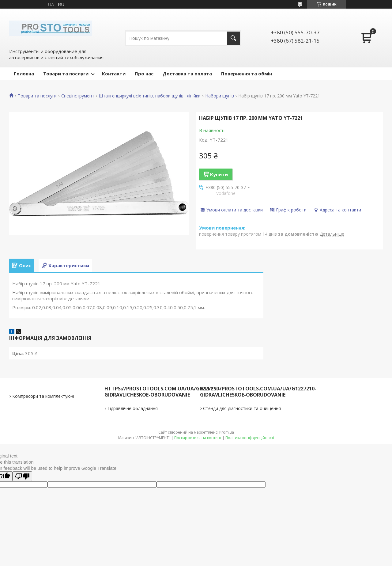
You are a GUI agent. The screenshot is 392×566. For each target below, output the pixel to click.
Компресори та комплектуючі (43, 396)
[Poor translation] (22, 476)
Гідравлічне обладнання (133, 408)
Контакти (114, 74)
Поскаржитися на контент (198, 438)
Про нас (144, 74)
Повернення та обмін (247, 74)
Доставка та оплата (187, 74)
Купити (219, 174)
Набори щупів (220, 96)
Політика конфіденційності (250, 438)
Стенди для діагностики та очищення (242, 408)
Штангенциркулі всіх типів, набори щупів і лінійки (150, 96)
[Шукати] (234, 38)
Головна (24, 74)
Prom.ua (227, 432)
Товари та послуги (66, 74)
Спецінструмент (78, 96)
